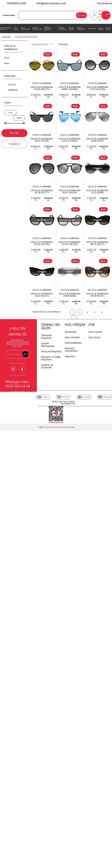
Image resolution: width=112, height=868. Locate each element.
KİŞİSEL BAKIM (71, 28)
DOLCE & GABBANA (43, 86)
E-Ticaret (47, 618)
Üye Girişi (94, 528)
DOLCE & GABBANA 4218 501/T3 (43, 260)
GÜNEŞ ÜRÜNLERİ (62, 28)
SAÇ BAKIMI (101, 28)
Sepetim (70, 547)
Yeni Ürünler (72, 528)
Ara (81, 15)
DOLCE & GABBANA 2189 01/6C (73, 203)
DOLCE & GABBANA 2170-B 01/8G (43, 147)
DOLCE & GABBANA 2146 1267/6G (73, 316)
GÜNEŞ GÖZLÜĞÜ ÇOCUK (48, 28)
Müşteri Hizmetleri (71, 541)
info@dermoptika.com (51, 3)
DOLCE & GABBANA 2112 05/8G (43, 316)
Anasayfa (71, 523)
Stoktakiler (62, 44)
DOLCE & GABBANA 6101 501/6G (73, 260)
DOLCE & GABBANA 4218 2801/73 (43, 91)
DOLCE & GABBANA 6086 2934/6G (73, 91)
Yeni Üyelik (95, 523)
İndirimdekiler (73, 534)
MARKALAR (92, 28)
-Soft (41, 618)
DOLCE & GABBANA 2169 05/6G (73, 428)
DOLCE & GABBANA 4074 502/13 (73, 372)
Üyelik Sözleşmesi (48, 536)
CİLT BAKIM (16, 28)
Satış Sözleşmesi (51, 542)
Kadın (7, 63)
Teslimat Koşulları (46, 528)
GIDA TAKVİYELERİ (26, 28)
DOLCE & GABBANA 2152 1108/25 (43, 203)
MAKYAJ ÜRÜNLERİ (81, 28)
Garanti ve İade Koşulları (51, 549)
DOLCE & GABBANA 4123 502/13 (43, 428)
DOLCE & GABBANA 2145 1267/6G (43, 372)
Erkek (7, 58)
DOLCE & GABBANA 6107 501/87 (73, 147)
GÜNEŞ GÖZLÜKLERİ (37, 28)
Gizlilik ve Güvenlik (47, 557)
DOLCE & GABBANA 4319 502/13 (43, 484)
